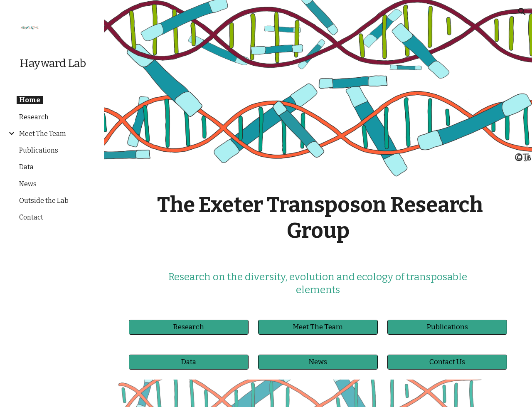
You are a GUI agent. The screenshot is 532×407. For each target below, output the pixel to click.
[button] (522, 12)
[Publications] (447, 327)
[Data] (189, 362)
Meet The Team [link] (43, 134)
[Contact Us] (447, 362)
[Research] (189, 327)
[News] (318, 362)
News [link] (28, 184)
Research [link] (34, 117)
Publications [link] (39, 150)
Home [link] (30, 100)
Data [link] (26, 167)
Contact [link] (31, 217)
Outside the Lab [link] (44, 201)
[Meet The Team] (318, 327)
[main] (318, 218)
